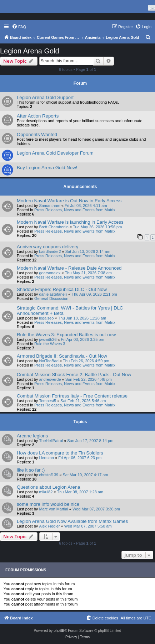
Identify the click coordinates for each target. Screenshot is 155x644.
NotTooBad (49, 361)
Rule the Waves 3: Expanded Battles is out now (66, 335)
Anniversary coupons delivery (47, 247)
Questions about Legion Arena (48, 487)
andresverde (50, 379)
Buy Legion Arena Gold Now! (47, 168)
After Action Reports (38, 116)
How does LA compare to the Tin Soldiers (60, 453)
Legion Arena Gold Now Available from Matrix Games (72, 521)
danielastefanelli (53, 294)
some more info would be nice (48, 504)
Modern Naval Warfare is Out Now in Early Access (69, 201)
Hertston (46, 458)
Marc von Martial (53, 509)
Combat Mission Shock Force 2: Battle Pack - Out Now (74, 375)
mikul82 (46, 492)
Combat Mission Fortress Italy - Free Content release (72, 396)
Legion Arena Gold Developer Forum (55, 153)
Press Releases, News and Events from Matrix (75, 210)
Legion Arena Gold (30, 51)
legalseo (46, 318)
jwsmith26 (48, 339)
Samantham (49, 206)
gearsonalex (50, 273)
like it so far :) (31, 470)
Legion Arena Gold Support (45, 97)
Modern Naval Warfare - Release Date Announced (69, 268)
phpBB (59, 631)
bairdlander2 (50, 251)
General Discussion (51, 298)
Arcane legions (32, 436)
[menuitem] (19, 27)
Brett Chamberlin (54, 227)
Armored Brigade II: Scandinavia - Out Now (62, 356)
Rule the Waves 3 (50, 344)
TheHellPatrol (51, 441)
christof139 (49, 475)
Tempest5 (47, 401)
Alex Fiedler (49, 526)
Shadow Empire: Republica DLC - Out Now (62, 289)
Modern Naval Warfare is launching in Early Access (70, 222)
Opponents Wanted (37, 134)
